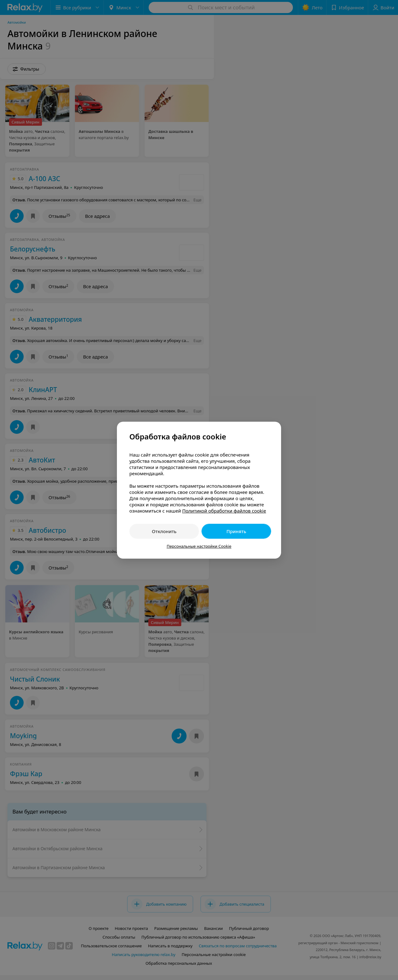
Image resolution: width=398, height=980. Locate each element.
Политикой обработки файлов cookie (224, 511)
